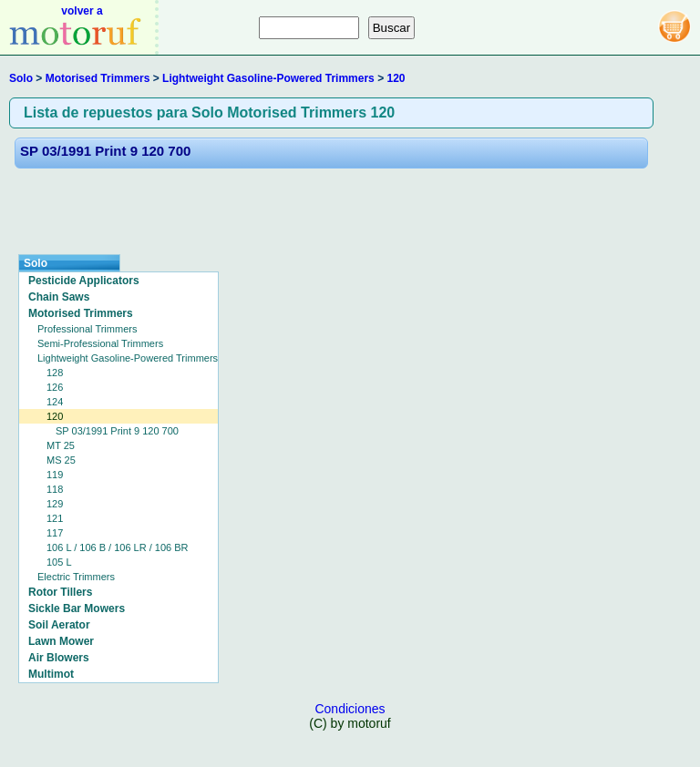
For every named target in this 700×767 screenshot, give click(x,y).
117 (55, 533)
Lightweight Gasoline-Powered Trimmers (268, 78)
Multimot (51, 674)
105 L (59, 562)
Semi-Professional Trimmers (100, 343)
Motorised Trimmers (98, 78)
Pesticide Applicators (84, 281)
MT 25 (61, 445)
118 (55, 489)
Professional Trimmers (87, 329)
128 (55, 373)
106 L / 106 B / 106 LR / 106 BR (118, 547)
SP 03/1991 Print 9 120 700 (105, 151)
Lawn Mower (61, 641)
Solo (21, 78)
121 (55, 518)
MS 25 (61, 460)
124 (55, 402)
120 (396, 78)
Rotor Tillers (60, 592)
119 (55, 475)
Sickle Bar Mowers (77, 608)
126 (55, 387)
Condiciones (350, 709)
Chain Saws (59, 297)
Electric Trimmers (76, 577)
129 (55, 504)
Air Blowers (59, 658)
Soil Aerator (59, 625)
